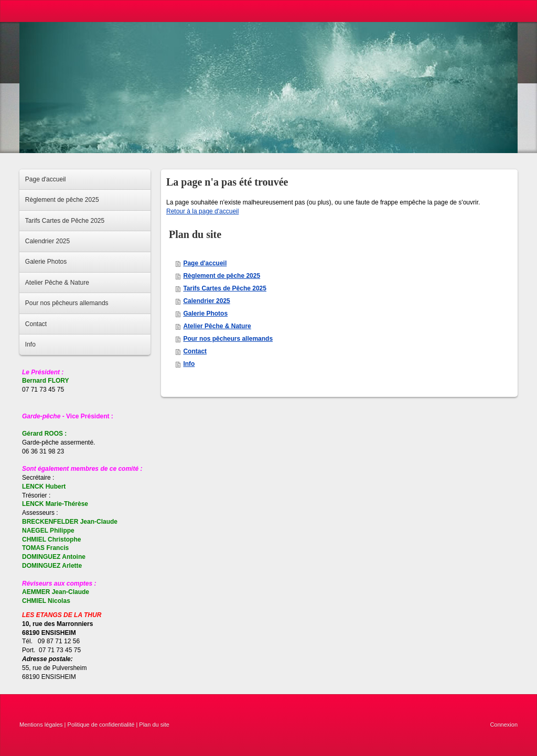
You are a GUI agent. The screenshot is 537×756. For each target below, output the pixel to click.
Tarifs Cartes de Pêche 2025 (225, 288)
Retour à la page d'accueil (202, 211)
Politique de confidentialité (101, 725)
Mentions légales (41, 725)
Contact (195, 351)
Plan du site (154, 725)
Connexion (504, 725)
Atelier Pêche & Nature (217, 326)
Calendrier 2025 (206, 301)
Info (189, 364)
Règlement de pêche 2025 (222, 276)
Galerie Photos (205, 314)
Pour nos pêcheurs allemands (228, 339)
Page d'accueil (205, 263)
